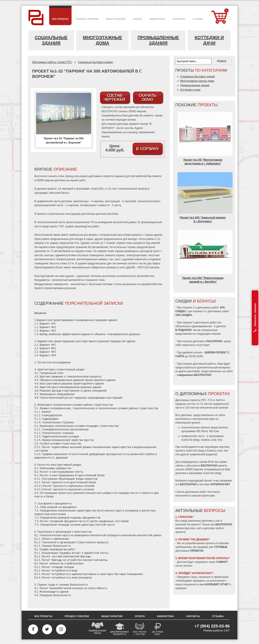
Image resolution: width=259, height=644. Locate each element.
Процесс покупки (77, 616)
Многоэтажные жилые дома (197, 81)
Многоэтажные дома (102, 40)
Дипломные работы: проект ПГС (52, 62)
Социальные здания (51, 40)
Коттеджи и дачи (209, 40)
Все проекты (43, 616)
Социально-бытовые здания (95, 62)
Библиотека (165, 616)
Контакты (193, 616)
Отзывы (218, 616)
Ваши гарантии (112, 616)
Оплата (140, 616)
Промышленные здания (158, 40)
